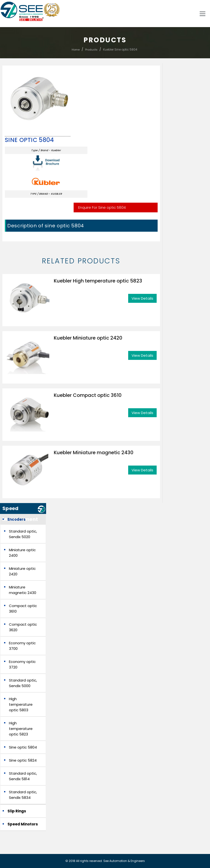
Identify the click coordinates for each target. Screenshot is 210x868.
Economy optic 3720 (22, 664)
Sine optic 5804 (29, 140)
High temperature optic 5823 (21, 729)
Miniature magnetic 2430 (23, 590)
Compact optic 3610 (23, 608)
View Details (142, 298)
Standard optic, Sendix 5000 (23, 683)
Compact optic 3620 (23, 627)
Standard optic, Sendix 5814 (23, 776)
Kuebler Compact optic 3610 (88, 395)
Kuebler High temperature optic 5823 (98, 281)
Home (76, 50)
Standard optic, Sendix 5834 (23, 795)
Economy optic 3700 (22, 646)
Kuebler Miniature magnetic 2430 (94, 453)
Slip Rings (17, 811)
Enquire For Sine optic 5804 (102, 207)
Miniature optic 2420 (22, 571)
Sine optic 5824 (23, 760)
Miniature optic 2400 (22, 553)
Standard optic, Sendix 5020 (23, 534)
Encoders (17, 519)
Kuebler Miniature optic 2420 (88, 338)
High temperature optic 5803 (21, 704)
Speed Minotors (23, 824)
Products (91, 50)
